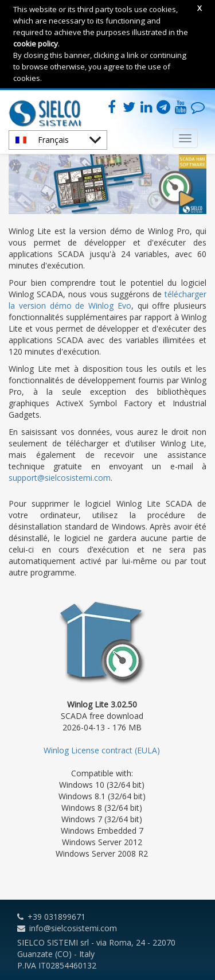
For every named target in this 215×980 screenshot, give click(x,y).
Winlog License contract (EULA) (102, 750)
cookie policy (36, 44)
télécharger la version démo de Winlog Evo (107, 300)
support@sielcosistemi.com (60, 478)
